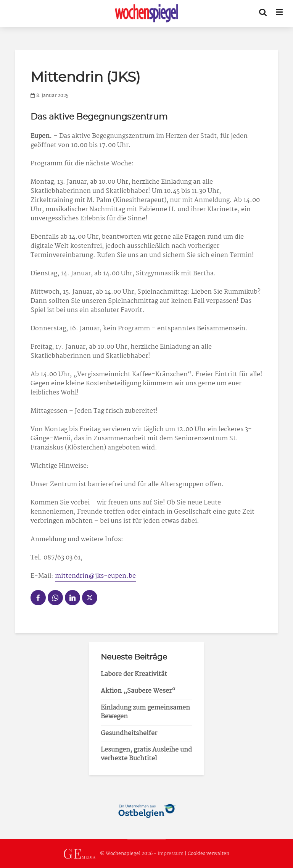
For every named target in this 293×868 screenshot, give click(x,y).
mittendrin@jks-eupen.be (95, 576)
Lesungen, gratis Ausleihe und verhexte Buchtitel (146, 754)
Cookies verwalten (208, 854)
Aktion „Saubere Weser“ (138, 691)
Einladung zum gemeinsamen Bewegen (145, 712)
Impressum (171, 854)
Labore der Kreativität (134, 674)
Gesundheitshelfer (129, 733)
